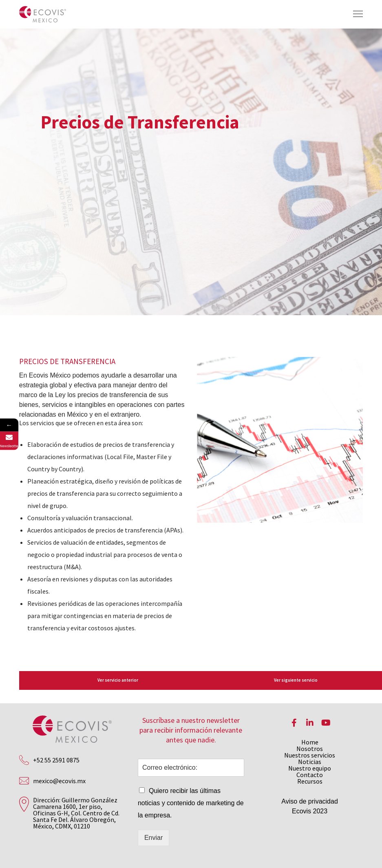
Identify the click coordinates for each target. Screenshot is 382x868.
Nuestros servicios (310, 755)
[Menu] (354, 14)
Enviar (153, 838)
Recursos (310, 781)
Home (310, 742)
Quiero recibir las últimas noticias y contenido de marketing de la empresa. (191, 803)
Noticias (310, 762)
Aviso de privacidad (309, 801)
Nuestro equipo (310, 768)
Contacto (310, 775)
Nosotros (310, 749)
